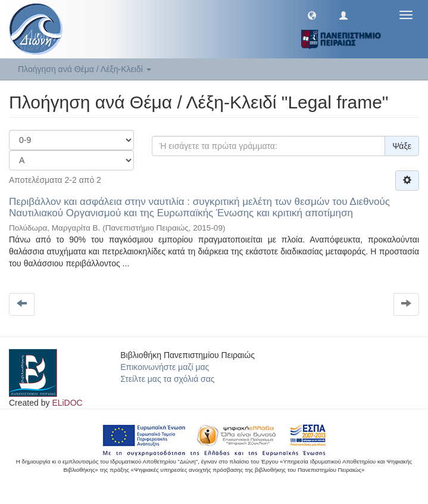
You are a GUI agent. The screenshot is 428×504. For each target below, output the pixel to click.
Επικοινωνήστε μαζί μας (165, 367)
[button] (312, 15)
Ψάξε (402, 146)
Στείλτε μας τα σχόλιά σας (167, 379)
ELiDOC (67, 403)
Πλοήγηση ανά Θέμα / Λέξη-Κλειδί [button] (85, 69)
